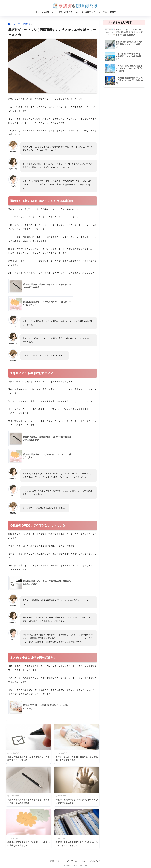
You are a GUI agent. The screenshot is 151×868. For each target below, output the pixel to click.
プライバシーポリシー (80, 861)
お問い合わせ (96, 861)
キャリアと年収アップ (85, 12)
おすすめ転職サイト (45, 12)
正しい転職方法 (66, 12)
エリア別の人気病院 (107, 12)
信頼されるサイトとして (60, 861)
